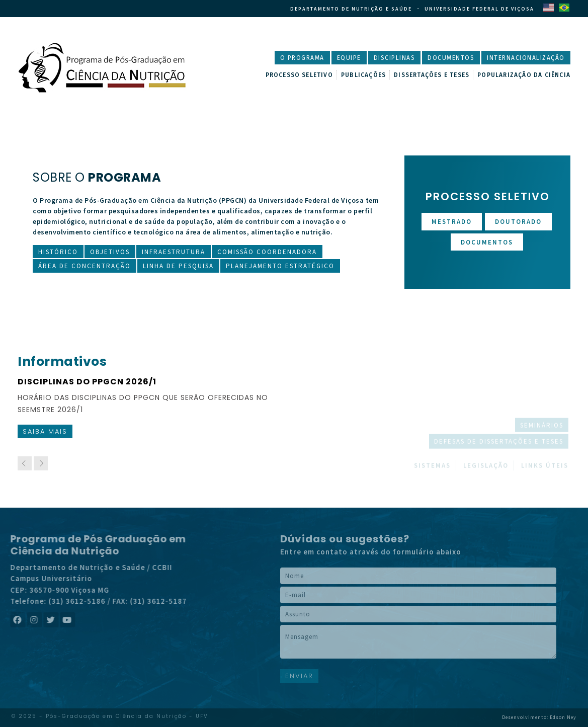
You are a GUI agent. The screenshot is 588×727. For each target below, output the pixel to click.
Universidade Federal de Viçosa (479, 9)
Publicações (363, 75)
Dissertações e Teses (432, 75)
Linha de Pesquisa (178, 266)
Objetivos (110, 252)
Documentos (451, 58)
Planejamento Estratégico (280, 266)
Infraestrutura (174, 252)
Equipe (349, 58)
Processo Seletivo (299, 75)
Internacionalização (526, 58)
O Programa (302, 58)
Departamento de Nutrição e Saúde (351, 9)
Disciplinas (395, 58)
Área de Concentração (85, 266)
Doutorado (518, 222)
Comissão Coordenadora (267, 252)
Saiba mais (45, 431)
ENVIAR (299, 676)
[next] (41, 463)
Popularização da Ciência (524, 75)
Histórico (58, 252)
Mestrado (452, 222)
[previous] (25, 463)
